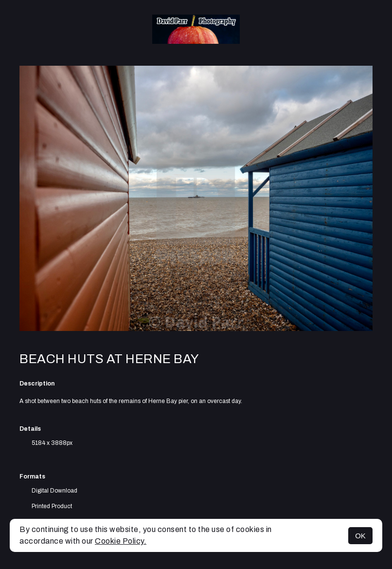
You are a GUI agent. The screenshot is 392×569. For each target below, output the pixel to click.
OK (360, 536)
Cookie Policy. (121, 541)
